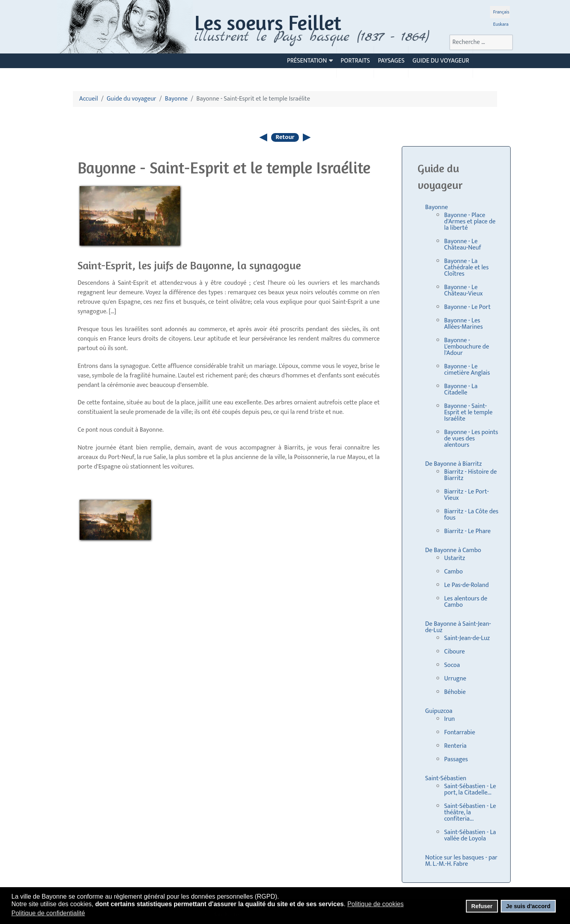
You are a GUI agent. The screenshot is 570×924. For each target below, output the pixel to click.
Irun (449, 719)
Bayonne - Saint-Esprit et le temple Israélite (468, 412)
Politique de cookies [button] (375, 904)
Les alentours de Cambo (466, 602)
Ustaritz (455, 558)
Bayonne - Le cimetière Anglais (467, 370)
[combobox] (481, 42)
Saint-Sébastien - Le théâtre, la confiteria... (470, 813)
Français (501, 12)
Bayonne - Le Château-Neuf (463, 245)
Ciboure (454, 652)
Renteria (455, 746)
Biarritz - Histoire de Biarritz (470, 475)
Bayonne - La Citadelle (461, 390)
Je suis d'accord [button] (528, 906)
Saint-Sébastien (446, 778)
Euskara (501, 24)
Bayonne (437, 207)
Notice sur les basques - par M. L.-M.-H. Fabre (461, 861)
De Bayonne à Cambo (453, 550)
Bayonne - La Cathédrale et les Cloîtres (466, 268)
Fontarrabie (460, 733)
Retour (285, 137)
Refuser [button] (482, 906)
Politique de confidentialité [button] (48, 913)
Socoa (452, 665)
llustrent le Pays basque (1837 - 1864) (314, 37)
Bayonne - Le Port (467, 307)
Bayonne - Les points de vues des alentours (471, 439)
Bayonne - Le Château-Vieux (463, 291)
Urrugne (455, 679)
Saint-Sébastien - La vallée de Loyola (470, 835)
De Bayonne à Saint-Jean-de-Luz (458, 627)
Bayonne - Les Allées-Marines (464, 324)
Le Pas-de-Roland (466, 585)
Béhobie (455, 692)
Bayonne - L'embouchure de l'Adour (466, 347)
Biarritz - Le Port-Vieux (466, 495)
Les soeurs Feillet (268, 22)
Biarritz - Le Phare (467, 531)
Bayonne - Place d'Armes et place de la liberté (470, 222)
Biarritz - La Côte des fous (471, 515)
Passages (456, 759)
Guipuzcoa (439, 711)
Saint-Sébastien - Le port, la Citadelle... (470, 790)
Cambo (453, 572)
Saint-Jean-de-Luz (467, 638)
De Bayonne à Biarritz (453, 464)
